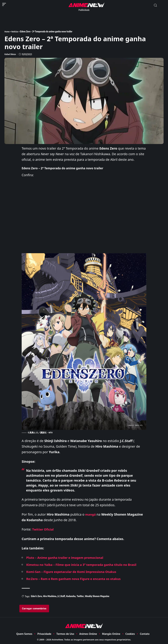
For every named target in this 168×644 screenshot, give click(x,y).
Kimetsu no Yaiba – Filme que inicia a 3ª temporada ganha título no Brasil (86, 565)
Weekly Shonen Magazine (97, 596)
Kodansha (71, 596)
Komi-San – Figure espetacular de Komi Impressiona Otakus (75, 572)
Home (7, 31)
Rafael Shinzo (10, 54)
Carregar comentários (34, 608)
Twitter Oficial (44, 529)
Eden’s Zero (36, 596)
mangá (91, 514)
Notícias (16, 31)
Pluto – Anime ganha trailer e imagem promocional (68, 558)
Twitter (80, 596)
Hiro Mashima (50, 596)
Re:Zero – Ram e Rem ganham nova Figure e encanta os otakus (77, 579)
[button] (155, 5)
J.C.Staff (61, 596)
